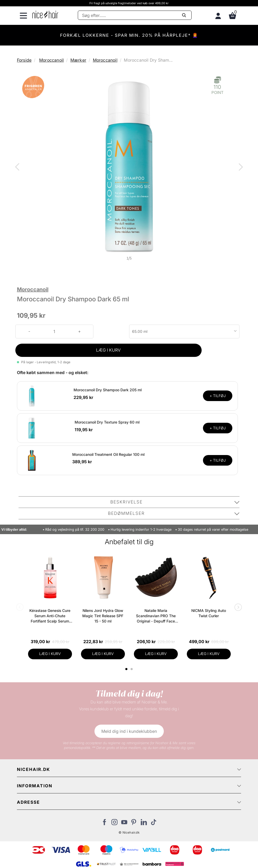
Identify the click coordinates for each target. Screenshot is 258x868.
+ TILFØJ (218, 396)
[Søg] (135, 15)
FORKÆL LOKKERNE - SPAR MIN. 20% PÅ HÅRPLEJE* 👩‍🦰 (129, 35)
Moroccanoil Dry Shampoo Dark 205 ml (108, 390)
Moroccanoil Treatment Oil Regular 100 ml (108, 454)
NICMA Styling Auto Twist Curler (209, 613)
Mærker (78, 60)
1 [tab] (127, 669)
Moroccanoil (51, 60)
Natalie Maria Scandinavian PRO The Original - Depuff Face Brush (156, 616)
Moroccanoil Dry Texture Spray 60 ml (107, 422)
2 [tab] (132, 669)
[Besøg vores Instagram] (114, 824)
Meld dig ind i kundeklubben (129, 731)
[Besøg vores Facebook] (105, 824)
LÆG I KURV (108, 350)
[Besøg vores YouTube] (124, 824)
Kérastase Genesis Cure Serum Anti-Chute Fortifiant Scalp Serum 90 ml (50, 616)
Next (240, 167)
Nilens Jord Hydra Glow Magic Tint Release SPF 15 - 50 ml (103, 616)
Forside (24, 60)
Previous (18, 167)
